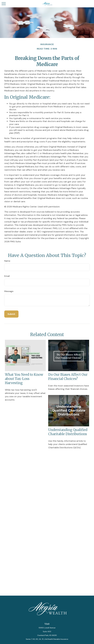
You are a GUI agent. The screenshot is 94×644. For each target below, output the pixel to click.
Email (7, 276)
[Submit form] (11, 314)
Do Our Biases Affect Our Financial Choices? (68, 377)
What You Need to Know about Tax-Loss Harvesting (24, 379)
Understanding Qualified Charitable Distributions (68, 432)
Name (7, 261)
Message (9, 291)
